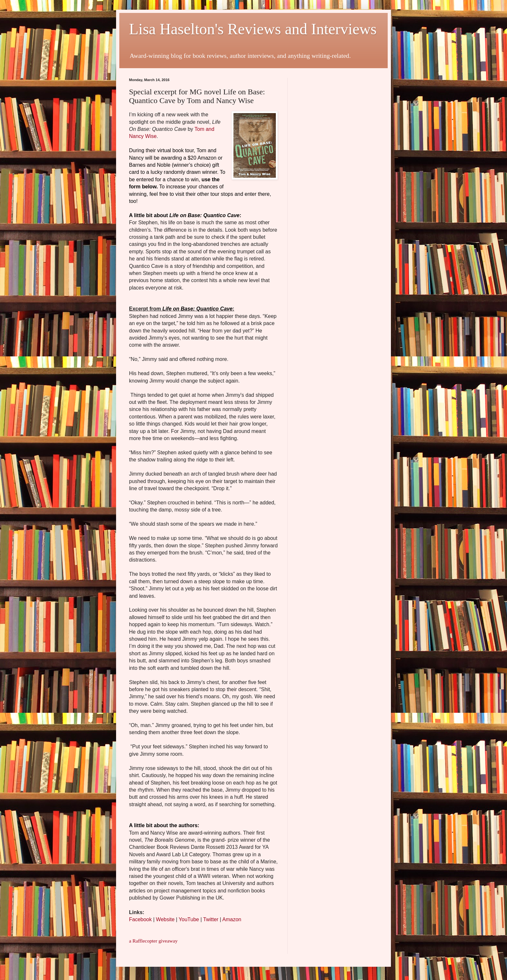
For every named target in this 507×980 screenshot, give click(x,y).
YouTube (189, 919)
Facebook (140, 919)
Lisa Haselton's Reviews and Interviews (253, 29)
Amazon (232, 919)
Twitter (211, 919)
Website (165, 919)
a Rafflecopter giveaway (153, 941)
